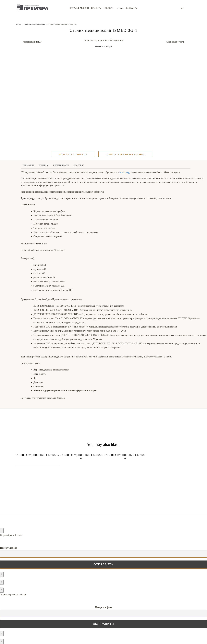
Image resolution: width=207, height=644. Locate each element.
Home (19, 24)
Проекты (96, 8)
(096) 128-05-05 (108, 506)
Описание (29, 186)
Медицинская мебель (35, 24)
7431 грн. (108, 46)
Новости (109, 8)
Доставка (79, 186)
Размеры (44, 186)
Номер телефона (9, 548)
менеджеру (125, 193)
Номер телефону (104, 607)
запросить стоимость (73, 174)
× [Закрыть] (2, 531)
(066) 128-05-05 (108, 503)
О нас (120, 8)
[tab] (29, 186)
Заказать (99, 46)
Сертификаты (61, 186)
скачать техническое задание (125, 174)
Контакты (131, 8)
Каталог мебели (79, 8)
